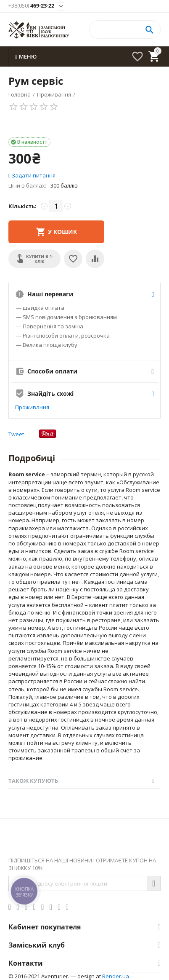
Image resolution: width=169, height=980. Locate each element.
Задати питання (32, 175)
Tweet (16, 434)
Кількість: (22, 206)
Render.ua (116, 976)
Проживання (32, 407)
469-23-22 (31, 6)
